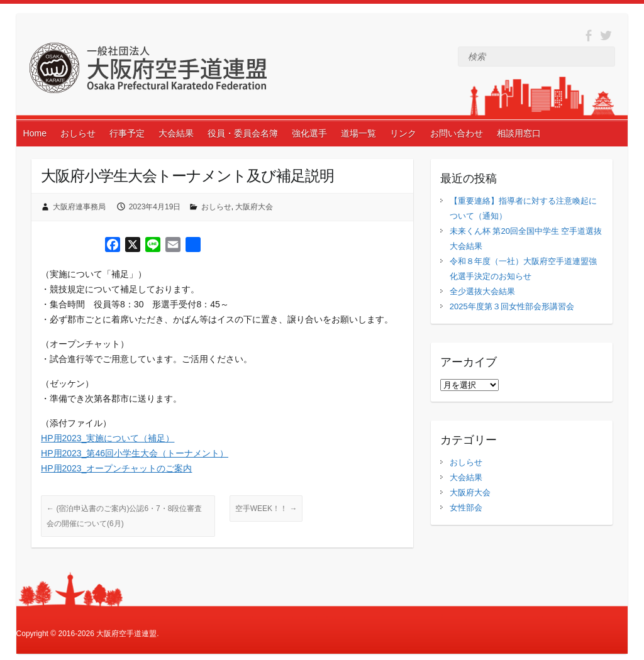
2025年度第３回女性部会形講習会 (512, 306)
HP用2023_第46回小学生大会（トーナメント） (135, 453)
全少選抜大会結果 (482, 291)
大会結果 (176, 133)
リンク (403, 133)
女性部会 (466, 508)
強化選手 (309, 133)
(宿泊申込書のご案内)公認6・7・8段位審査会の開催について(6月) (124, 516)
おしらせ (78, 133)
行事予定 (127, 133)
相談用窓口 (519, 133)
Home (35, 133)
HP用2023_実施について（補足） (108, 438)
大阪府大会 (254, 207)
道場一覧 (358, 133)
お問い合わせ (457, 133)
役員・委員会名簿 (243, 133)
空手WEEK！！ (266, 509)
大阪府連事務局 (79, 207)
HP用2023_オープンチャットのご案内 (116, 468)
